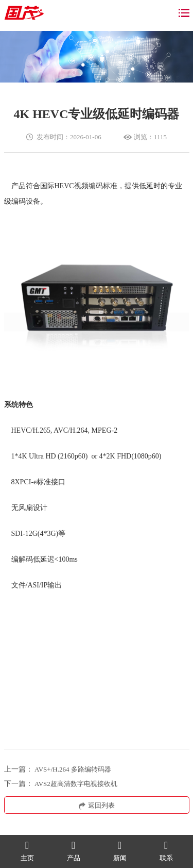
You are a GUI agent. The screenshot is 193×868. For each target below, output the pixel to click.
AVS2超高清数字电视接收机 (76, 784)
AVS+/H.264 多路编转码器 (73, 769)
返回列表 (97, 805)
